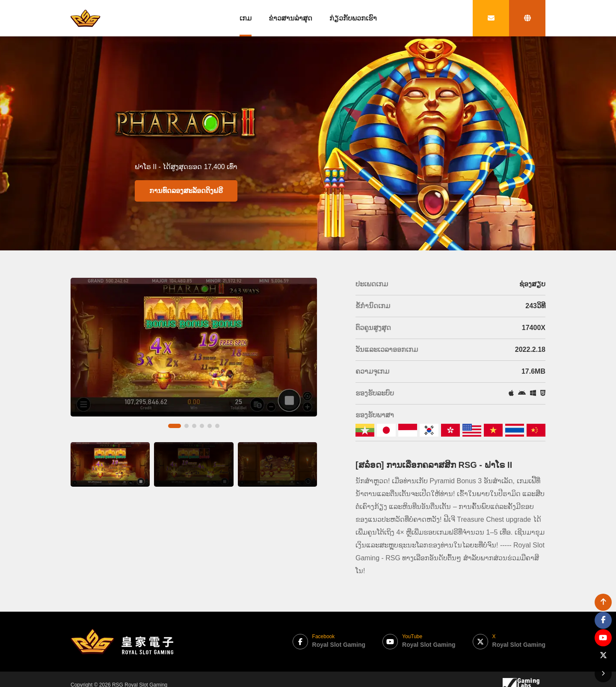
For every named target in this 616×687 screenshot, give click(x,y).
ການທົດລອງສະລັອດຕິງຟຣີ (186, 191)
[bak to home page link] (86, 18)
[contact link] (491, 18)
